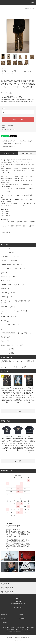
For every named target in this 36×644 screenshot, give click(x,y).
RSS (25, 631)
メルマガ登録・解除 (10, 631)
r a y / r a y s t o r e (18, 640)
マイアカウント (5, 614)
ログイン (3, 618)
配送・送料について (22, 627)
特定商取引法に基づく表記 (9, 129)
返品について (5, 127)
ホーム (3, 69)
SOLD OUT (18, 119)
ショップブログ (20, 631)
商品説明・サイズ (9, 153)
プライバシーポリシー (24, 629)
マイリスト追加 (7, 93)
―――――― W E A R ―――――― (14, 70)
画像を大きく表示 (27, 153)
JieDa (7, 69)
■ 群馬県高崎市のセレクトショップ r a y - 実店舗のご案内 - (18, 362)
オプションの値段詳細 (8, 125)
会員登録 (21, 614)
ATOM (29, 631)
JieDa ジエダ (9, 73)
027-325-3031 (18, 607)
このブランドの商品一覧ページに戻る (11, 144)
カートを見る (22, 618)
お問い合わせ (4, 622)
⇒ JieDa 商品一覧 (6, 232)
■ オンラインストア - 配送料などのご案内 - (14, 367)
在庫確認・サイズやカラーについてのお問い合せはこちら (16, 141)
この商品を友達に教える (7, 146)
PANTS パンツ (27, 72)
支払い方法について (11, 627)
